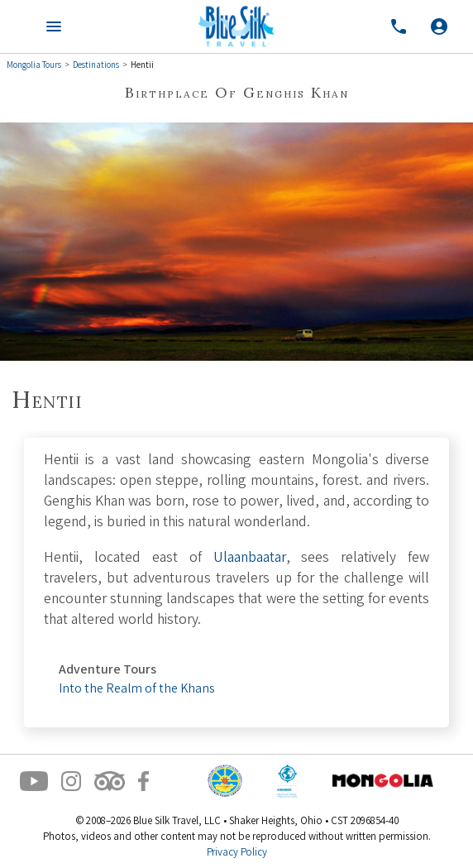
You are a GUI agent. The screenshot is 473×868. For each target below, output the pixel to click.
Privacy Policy (237, 854)
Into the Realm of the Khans (136, 690)
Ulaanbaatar (250, 559)
